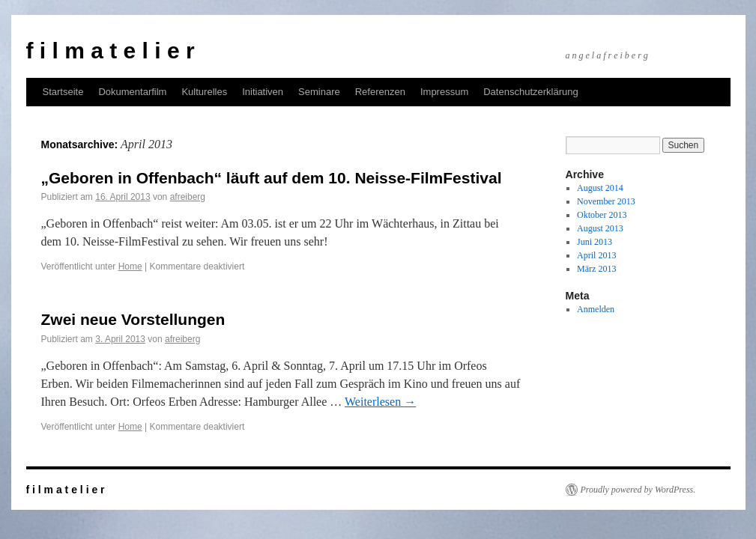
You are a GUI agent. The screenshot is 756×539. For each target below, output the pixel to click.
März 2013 (596, 269)
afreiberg (188, 197)
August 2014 (600, 188)
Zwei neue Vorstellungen (133, 319)
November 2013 (606, 201)
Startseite (63, 92)
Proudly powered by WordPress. (638, 490)
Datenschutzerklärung (530, 92)
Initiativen (263, 92)
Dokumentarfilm (132, 92)
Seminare (319, 92)
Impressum (444, 92)
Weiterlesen (380, 402)
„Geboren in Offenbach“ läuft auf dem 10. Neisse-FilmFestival (272, 178)
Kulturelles (204, 92)
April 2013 (596, 255)
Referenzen (380, 92)
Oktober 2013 (602, 215)
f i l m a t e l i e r (111, 51)
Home (130, 267)
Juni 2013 (595, 242)
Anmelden (596, 309)
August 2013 (600, 228)
